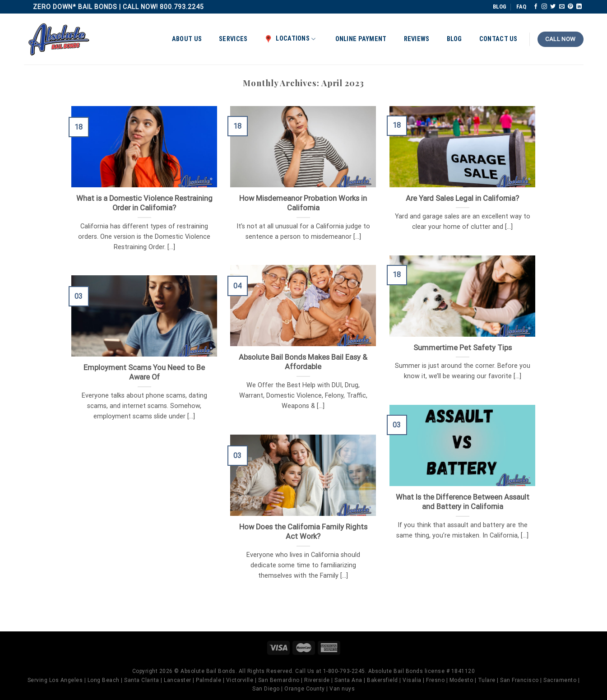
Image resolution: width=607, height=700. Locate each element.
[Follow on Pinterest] (570, 7)
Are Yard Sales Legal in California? (462, 198)
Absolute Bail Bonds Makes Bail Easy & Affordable (303, 362)
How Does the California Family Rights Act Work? (303, 532)
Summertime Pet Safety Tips (463, 348)
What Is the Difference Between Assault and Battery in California (463, 502)
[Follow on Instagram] (544, 7)
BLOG (500, 7)
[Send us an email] (562, 7)
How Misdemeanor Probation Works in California (303, 203)
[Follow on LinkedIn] (579, 7)
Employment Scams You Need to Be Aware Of (144, 373)
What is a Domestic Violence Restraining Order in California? (144, 203)
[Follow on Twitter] (553, 7)
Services (233, 39)
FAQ (521, 7)
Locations (290, 39)
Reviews (417, 39)
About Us (187, 39)
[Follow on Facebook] (536, 7)
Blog (454, 39)
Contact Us (498, 39)
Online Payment (361, 39)
